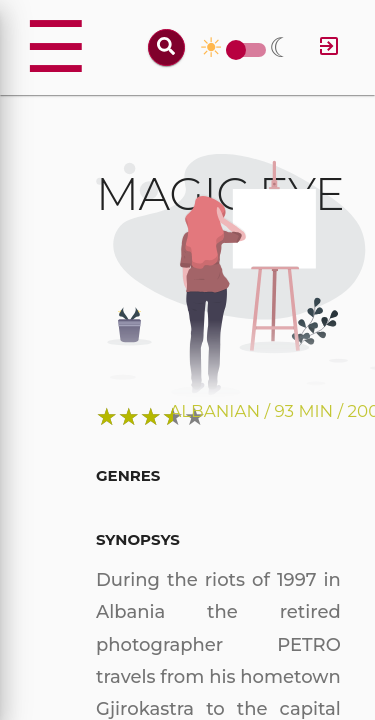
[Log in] (329, 47)
